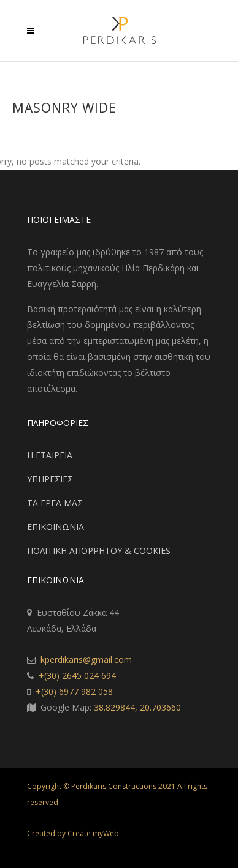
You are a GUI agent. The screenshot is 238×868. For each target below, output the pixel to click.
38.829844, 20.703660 (137, 707)
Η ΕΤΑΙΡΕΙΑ (50, 455)
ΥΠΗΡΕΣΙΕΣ (50, 479)
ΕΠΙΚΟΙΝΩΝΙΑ (56, 527)
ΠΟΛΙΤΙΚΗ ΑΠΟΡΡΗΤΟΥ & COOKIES (99, 551)
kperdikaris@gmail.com (86, 660)
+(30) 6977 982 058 (74, 691)
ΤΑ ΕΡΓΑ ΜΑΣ (55, 503)
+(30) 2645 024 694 (77, 675)
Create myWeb (93, 833)
